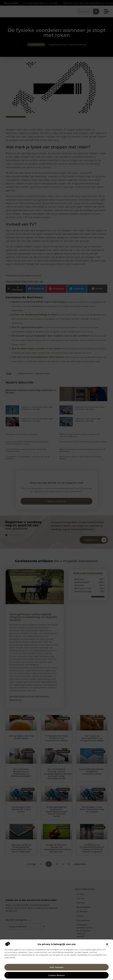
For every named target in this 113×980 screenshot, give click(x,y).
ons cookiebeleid (95, 955)
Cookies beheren (57, 975)
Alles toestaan (57, 967)
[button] (107, 944)
